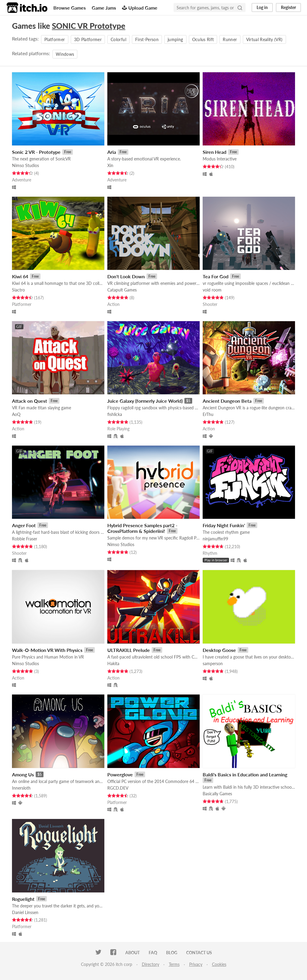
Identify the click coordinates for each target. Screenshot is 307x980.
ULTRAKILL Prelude (129, 650)
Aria (112, 152)
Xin (110, 165)
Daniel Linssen (25, 912)
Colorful (118, 39)
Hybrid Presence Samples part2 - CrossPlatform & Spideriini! (142, 528)
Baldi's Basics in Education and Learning (245, 774)
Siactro (18, 290)
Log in (262, 7)
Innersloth (21, 788)
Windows (65, 54)
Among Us (23, 774)
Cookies (219, 964)
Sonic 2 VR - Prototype (36, 152)
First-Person (147, 39)
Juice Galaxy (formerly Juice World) (145, 401)
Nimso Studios (25, 165)
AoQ (16, 414)
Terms (174, 964)
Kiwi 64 (20, 276)
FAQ (153, 953)
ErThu (208, 414)
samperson (213, 663)
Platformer (55, 39)
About (133, 953)
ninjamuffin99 (215, 539)
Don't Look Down (126, 276)
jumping (175, 39)
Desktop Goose (219, 650)
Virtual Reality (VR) (264, 39)
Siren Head (215, 152)
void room (212, 290)
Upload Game (140, 8)
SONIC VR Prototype (89, 26)
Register (288, 7)
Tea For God (216, 276)
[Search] (240, 7)
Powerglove (120, 774)
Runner (230, 39)
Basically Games (217, 794)
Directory (151, 964)
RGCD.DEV (118, 788)
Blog (172, 953)
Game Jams (104, 8)
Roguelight (23, 899)
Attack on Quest (30, 401)
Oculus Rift (203, 39)
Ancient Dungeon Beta (227, 401)
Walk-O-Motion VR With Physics (47, 650)
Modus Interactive (220, 159)
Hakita (113, 663)
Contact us (199, 953)
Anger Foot (24, 525)
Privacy (196, 964)
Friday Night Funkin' (224, 525)
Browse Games (70, 8)
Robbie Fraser (25, 539)
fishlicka (115, 414)
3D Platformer (88, 39)
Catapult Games (122, 290)
